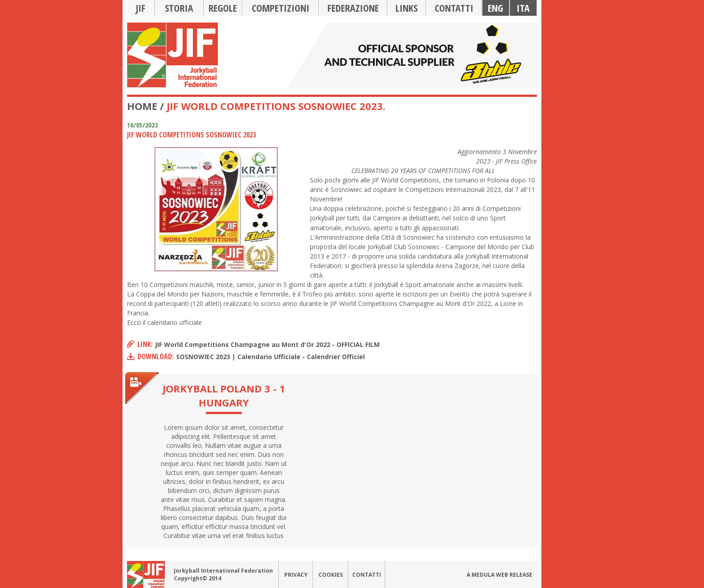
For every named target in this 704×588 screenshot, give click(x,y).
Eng (495, 8)
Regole (223, 8)
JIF (141, 8)
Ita (523, 8)
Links (407, 8)
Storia (179, 8)
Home (142, 106)
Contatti (454, 8)
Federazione (353, 8)
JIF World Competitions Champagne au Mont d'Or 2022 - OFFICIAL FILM (267, 344)
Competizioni (281, 8)
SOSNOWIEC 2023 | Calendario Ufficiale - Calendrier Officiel (270, 357)
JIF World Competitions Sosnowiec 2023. (276, 106)
